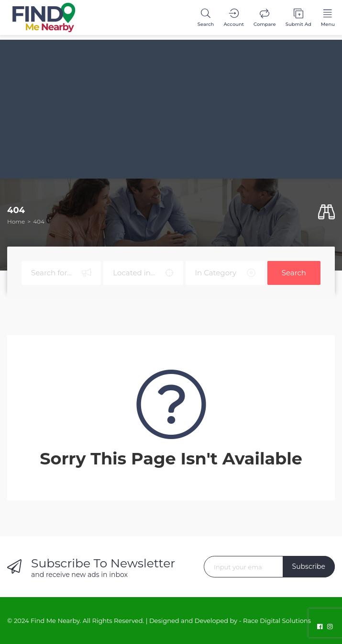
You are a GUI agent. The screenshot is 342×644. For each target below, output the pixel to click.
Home (16, 221)
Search (294, 273)
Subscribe (309, 566)
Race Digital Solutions (277, 621)
